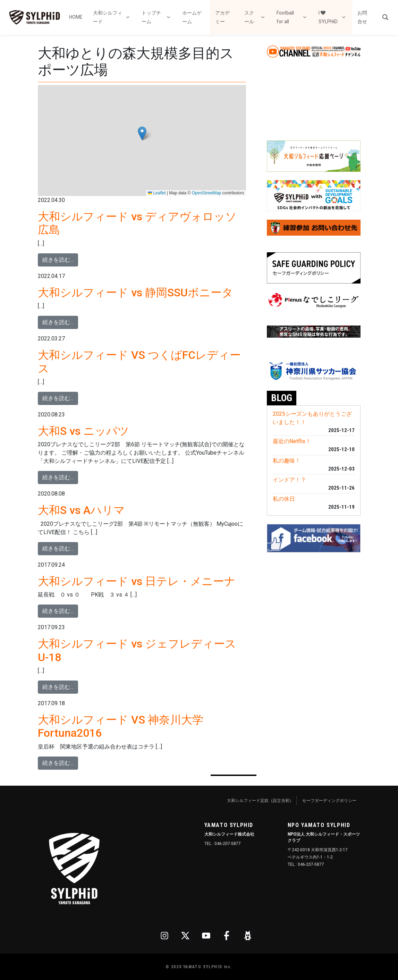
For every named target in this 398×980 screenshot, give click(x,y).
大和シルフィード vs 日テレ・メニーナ (137, 581)
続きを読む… (60, 259)
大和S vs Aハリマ (81, 510)
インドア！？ (289, 480)
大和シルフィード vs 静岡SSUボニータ (136, 293)
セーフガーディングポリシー (329, 801)
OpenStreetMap (207, 193)
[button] (142, 133)
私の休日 (284, 499)
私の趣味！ (287, 461)
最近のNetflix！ (292, 441)
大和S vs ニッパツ (83, 431)
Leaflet (157, 193)
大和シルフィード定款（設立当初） (260, 801)
